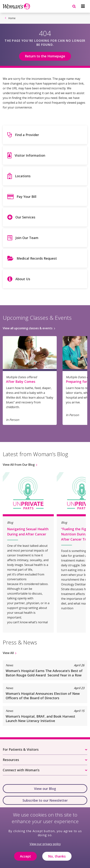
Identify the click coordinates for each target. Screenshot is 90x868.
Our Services (25, 217)
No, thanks (57, 859)
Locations (23, 176)
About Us (23, 279)
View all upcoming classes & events (28, 328)
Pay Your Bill (27, 197)
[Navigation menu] (83, 6)
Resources (11, 760)
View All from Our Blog (19, 465)
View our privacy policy (45, 847)
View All (8, 653)
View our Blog (45, 789)
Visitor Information (30, 155)
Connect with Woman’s (21, 770)
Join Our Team (27, 238)
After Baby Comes (21, 382)
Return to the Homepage (45, 56)
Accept (25, 859)
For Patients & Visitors (21, 749)
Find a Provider (27, 135)
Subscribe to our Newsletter (45, 800)
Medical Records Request (37, 258)
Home (12, 18)
